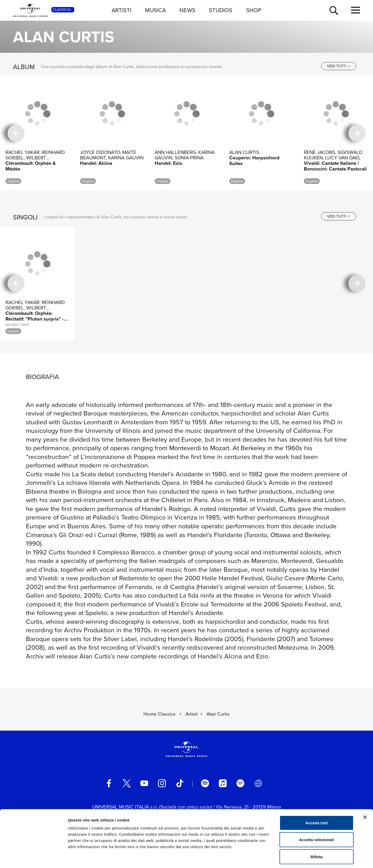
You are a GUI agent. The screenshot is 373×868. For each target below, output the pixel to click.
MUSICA (155, 10)
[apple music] (223, 783)
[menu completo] (356, 10)
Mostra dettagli (272, 858)
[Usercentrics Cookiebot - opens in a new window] (34, 858)
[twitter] (127, 783)
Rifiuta (317, 834)
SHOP (254, 10)
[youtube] (144, 783)
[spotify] (205, 783)
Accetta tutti (317, 800)
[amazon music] (240, 783)
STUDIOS (221, 10)
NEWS (187, 10)
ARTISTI (121, 10)
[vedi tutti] (339, 66)
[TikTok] (180, 783)
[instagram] (162, 783)
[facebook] (109, 783)
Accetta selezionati (316, 817)
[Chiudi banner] (365, 795)
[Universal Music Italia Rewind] (258, 783)
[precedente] (16, 133)
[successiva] (357, 133)
